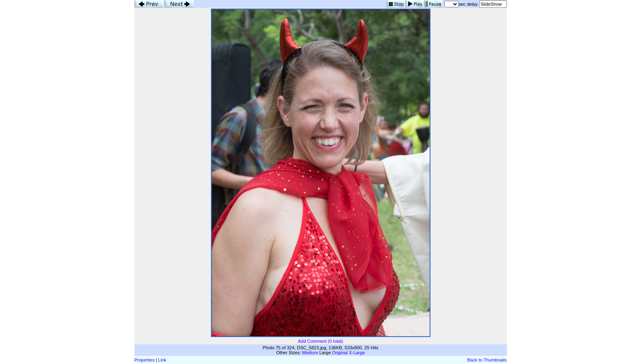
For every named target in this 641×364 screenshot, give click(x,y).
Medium (310, 353)
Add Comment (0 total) (321, 341)
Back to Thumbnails (487, 360)
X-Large (357, 353)
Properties (145, 360)
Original (340, 353)
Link (162, 360)
